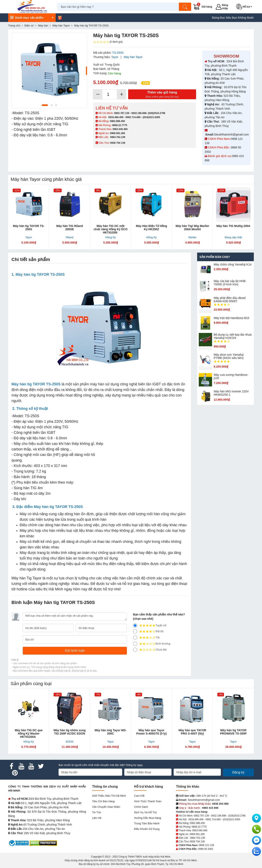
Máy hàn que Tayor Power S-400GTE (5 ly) (152, 732)
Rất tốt (148, 631)
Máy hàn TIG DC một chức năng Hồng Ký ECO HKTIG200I (111, 229)
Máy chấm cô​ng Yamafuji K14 (233, 264)
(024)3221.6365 (151, 117)
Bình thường (152, 644)
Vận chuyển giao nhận (106, 807)
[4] (135, 631)
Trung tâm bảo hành (147, 823)
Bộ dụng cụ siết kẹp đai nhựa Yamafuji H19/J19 (233, 336)
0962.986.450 (117, 121)
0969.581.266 (117, 133)
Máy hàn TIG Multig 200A (233, 226)
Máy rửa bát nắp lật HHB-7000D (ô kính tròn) (230, 283)
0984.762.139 (118, 137)
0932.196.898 (139, 113)
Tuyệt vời (150, 625)
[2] (135, 644)
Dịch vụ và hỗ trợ (145, 812)
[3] (135, 638)
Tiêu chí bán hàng (103, 801)
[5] (135, 625)
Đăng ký (238, 772)
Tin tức (97, 812)
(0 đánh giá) (108, 42)
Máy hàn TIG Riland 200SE (70, 228)
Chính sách (141, 807)
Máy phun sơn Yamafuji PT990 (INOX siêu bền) (229, 356)
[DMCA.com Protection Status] (43, 843)
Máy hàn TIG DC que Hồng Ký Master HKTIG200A (29, 734)
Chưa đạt (150, 650)
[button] (245, 7)
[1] (135, 650)
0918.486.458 (116, 117)
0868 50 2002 (206, 849)
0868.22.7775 (120, 125)
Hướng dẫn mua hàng (148, 818)
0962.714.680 (133, 117)
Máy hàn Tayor (133, 57)
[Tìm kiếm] (185, 7)
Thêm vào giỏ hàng (162, 95)
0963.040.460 (120, 129)
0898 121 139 (206, 845)
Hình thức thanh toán (148, 801)
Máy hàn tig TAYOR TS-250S (29, 228)
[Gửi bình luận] (75, 651)
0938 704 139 (197, 842)
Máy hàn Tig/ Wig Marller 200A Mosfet (192, 228)
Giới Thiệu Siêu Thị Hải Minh (109, 796)
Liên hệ (97, 818)
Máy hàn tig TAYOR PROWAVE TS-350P (233, 732)
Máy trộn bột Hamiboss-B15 (232, 318)
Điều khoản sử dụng (147, 829)
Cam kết (139, 796)
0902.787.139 (122, 113)
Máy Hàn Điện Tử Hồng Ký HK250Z (152, 228)
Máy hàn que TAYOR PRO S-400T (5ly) (192, 732)
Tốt (146, 638)
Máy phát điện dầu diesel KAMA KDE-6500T (230, 300)
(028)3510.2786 (156, 113)
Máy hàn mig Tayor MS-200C (110, 732)
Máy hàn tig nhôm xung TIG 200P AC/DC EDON (70, 732)
